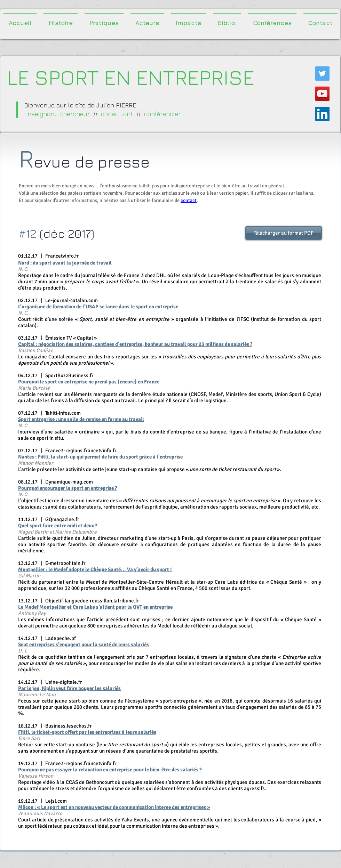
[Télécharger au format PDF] (284, 233)
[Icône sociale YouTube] (322, 94)
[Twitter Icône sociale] (322, 74)
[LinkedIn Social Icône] (322, 114)
